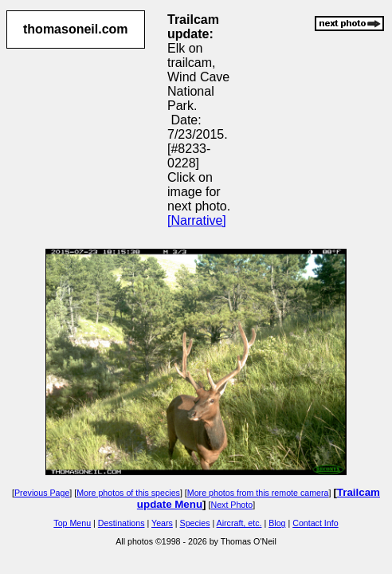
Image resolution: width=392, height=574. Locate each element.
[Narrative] (197, 220)
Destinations (122, 523)
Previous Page (42, 493)
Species (195, 523)
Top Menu (72, 523)
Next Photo (231, 505)
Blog (277, 523)
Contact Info (315, 523)
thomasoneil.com (76, 29)
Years (162, 523)
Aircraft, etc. (239, 523)
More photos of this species (128, 493)
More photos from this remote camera (258, 493)
